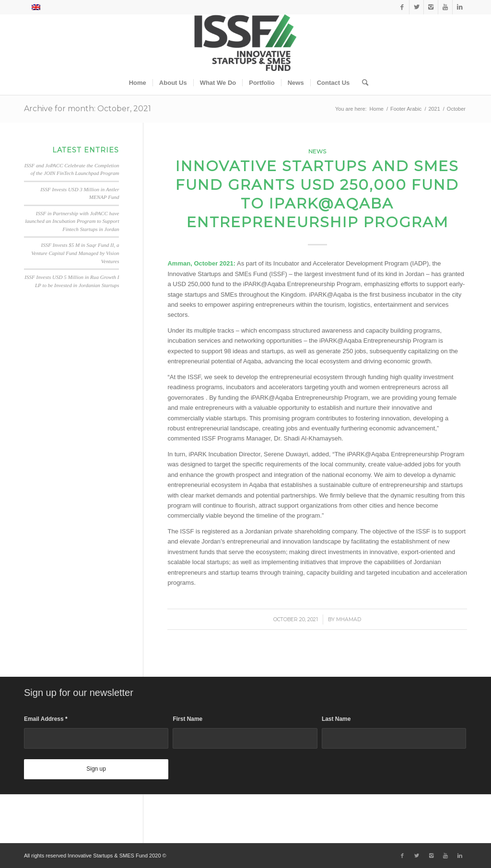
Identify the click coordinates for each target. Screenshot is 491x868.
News (317, 151)
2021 (434, 109)
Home (377, 109)
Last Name (336, 719)
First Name (187, 719)
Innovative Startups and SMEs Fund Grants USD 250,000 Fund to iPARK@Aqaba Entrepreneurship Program (317, 194)
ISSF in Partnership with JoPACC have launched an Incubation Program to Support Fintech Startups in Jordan (72, 221)
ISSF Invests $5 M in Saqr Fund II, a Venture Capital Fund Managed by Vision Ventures (75, 253)
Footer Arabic (406, 109)
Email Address (46, 719)
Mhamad (349, 619)
